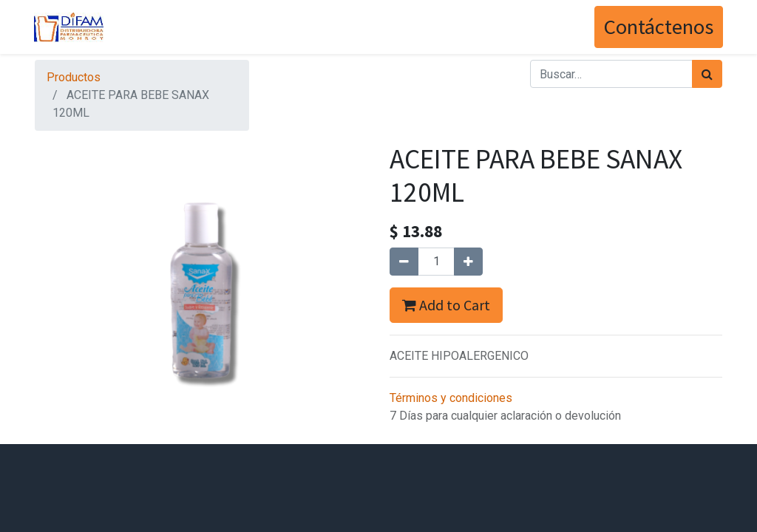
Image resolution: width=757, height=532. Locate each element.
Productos (74, 77)
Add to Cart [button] (446, 305)
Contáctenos (658, 27)
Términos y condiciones (451, 398)
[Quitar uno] (404, 262)
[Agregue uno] (468, 262)
